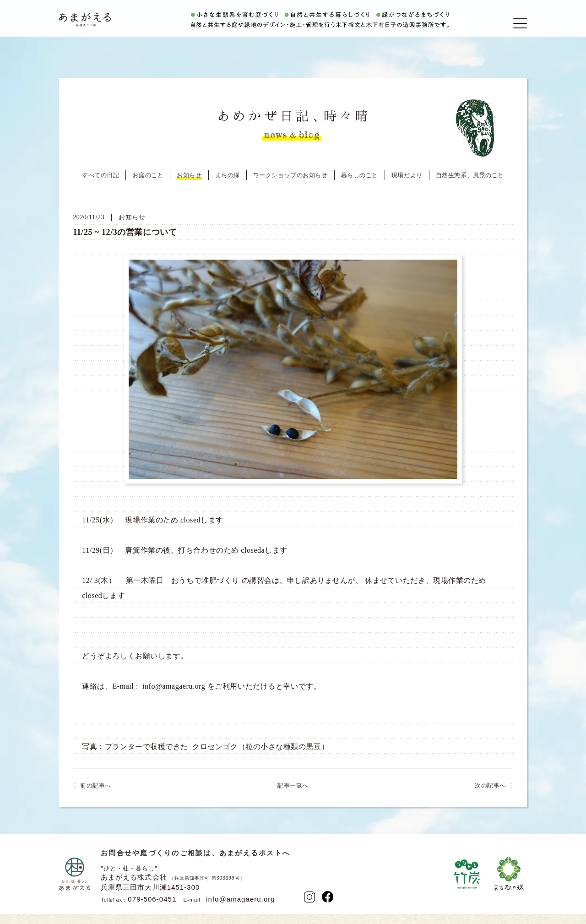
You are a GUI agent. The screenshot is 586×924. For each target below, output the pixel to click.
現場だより (407, 187)
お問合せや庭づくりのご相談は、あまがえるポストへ (195, 864)
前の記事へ (96, 797)
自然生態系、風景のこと (470, 187)
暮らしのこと (360, 187)
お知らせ (189, 187)
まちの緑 (228, 187)
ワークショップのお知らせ (290, 187)
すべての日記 (100, 187)
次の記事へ (490, 797)
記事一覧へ (293, 797)
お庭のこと (148, 187)
